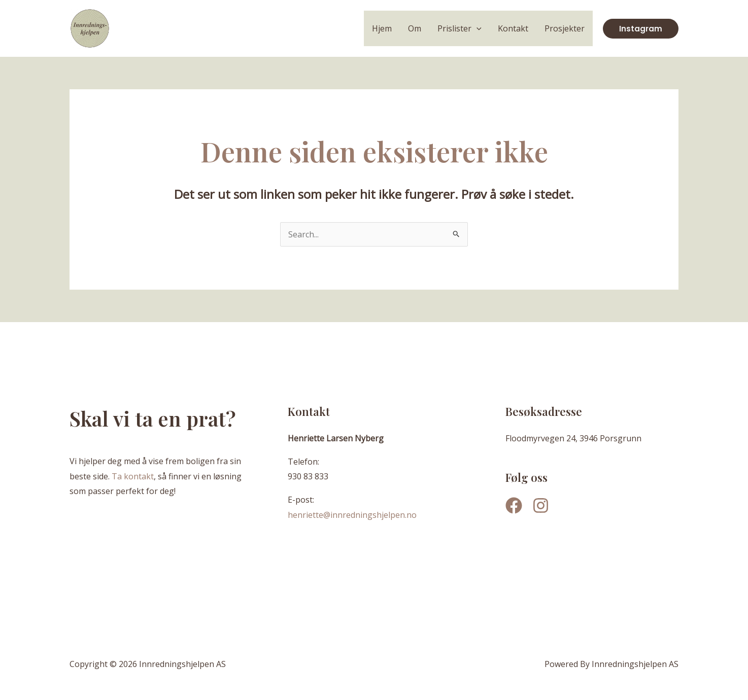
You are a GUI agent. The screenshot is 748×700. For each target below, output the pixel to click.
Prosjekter (565, 28)
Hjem (382, 28)
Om (415, 28)
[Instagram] (541, 505)
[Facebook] (514, 505)
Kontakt (513, 28)
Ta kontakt (133, 476)
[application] (477, 28)
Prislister (460, 28)
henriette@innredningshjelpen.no (352, 515)
